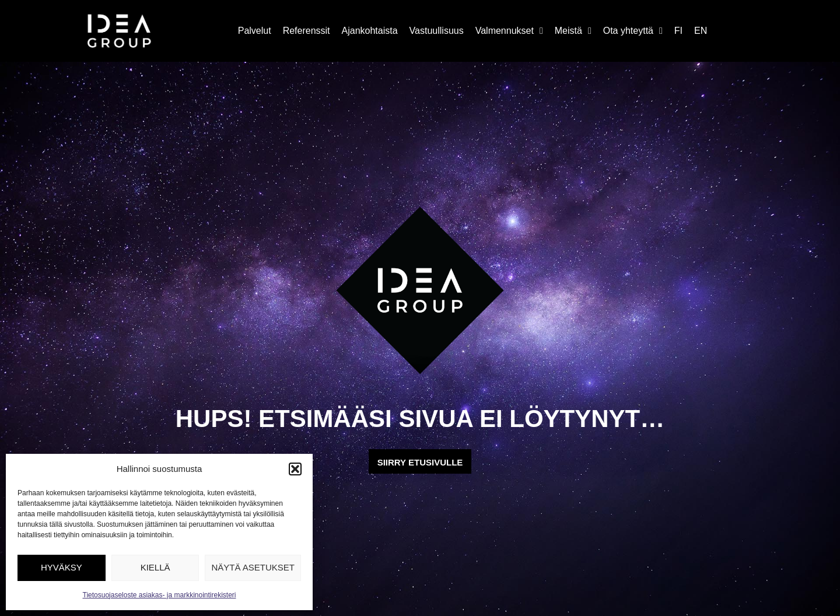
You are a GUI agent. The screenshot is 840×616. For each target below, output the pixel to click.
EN (701, 31)
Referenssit (307, 31)
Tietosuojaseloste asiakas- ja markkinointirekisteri (160, 595)
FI (678, 31)
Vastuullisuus (437, 31)
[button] (295, 469)
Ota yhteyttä (633, 31)
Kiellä (155, 567)
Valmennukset (509, 31)
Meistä (573, 31)
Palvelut (255, 31)
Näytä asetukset (253, 567)
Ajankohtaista (370, 31)
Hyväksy (62, 567)
